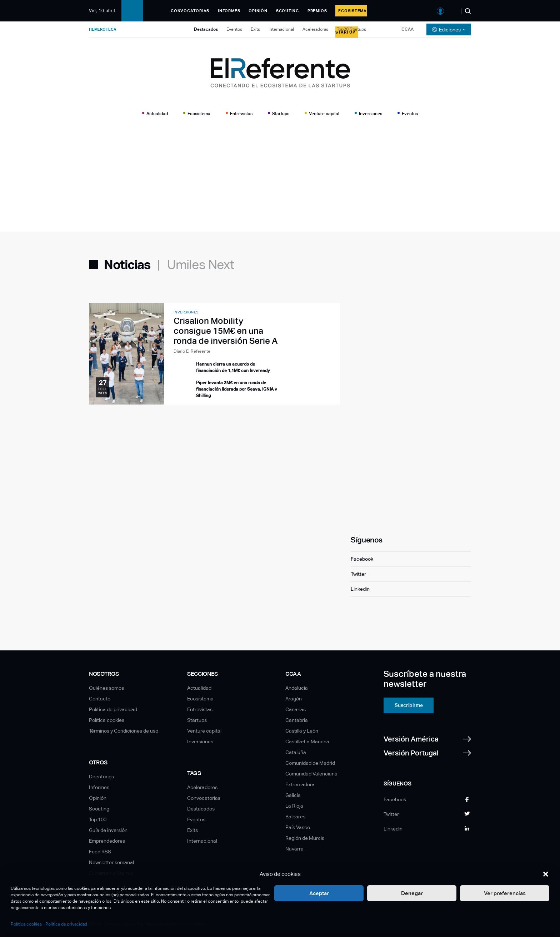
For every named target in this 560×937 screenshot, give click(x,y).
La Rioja (294, 806)
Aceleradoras (315, 29)
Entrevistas (241, 114)
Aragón (294, 699)
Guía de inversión (108, 830)
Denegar (412, 893)
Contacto (100, 699)
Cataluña (296, 752)
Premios (317, 11)
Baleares (295, 817)
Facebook (362, 559)
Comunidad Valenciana (311, 774)
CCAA (407, 29)
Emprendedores (107, 841)
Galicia (293, 795)
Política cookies (26, 924)
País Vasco (298, 827)
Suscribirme (409, 705)
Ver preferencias (505, 893)
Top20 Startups (351, 29)
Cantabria (297, 720)
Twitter (358, 574)
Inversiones (371, 114)
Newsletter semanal (111, 862)
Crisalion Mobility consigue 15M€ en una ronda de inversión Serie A (226, 331)
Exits (255, 29)
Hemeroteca (103, 29)
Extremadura (300, 784)
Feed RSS (100, 852)
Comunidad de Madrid (310, 763)
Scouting (287, 11)
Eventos (234, 29)
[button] (546, 874)
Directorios (101, 777)
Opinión (258, 11)
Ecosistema (199, 114)
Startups (281, 114)
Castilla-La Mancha (307, 742)
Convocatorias (190, 11)
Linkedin (360, 589)
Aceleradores (202, 787)
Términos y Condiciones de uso (124, 731)
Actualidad (157, 114)
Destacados (206, 29)
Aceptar (319, 893)
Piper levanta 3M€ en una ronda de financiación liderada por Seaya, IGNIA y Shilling (237, 389)
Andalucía (297, 688)
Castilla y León (302, 731)
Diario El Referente (192, 351)
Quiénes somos (106, 688)
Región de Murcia (305, 838)
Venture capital (324, 114)
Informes (229, 11)
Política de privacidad (66, 924)
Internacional (281, 29)
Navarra (294, 849)
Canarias (296, 709)
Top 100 (98, 819)
